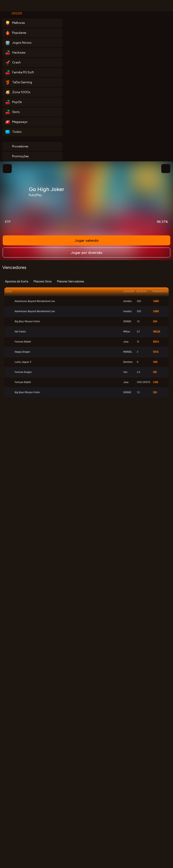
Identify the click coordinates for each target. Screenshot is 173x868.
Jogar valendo (87, 240)
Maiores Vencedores (71, 281)
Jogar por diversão (87, 253)
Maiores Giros (43, 281)
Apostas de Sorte (17, 281)
